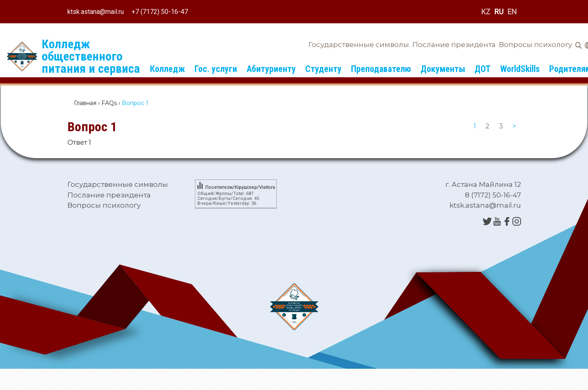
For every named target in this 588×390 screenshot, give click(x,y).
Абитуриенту (271, 69)
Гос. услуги (216, 69)
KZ (486, 12)
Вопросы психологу (535, 45)
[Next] (514, 126)
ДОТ (483, 69)
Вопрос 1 (92, 127)
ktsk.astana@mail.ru (96, 12)
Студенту (323, 69)
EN (512, 12)
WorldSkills (520, 69)
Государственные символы (359, 45)
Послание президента (454, 45)
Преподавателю (381, 69)
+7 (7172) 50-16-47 (160, 12)
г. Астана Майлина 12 (483, 184)
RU (499, 12)
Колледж (168, 69)
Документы (443, 69)
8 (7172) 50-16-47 (493, 195)
